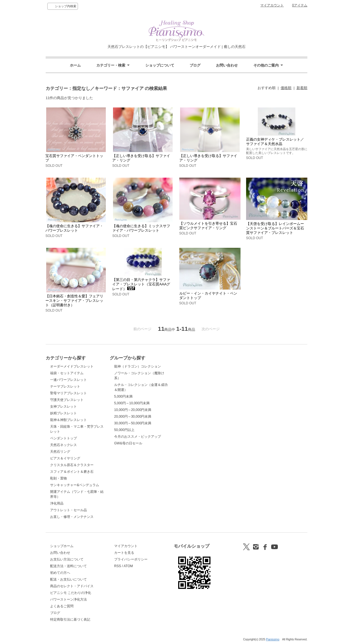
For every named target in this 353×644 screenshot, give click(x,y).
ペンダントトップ (63, 438)
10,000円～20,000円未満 (133, 410)
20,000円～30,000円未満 (133, 417)
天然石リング (60, 452)
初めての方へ (60, 573)
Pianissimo (273, 639)
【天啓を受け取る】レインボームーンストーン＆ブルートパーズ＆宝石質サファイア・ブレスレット (275, 228)
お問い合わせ (227, 65)
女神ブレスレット (63, 407)
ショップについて (160, 65)
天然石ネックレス (63, 445)
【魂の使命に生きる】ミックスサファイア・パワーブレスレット (141, 228)
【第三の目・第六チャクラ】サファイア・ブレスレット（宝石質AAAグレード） (141, 284)
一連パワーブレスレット (68, 380)
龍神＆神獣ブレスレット (68, 420)
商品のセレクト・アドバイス (72, 586)
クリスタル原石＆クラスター (72, 465)
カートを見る (124, 553)
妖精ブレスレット (63, 413)
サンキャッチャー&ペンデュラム (75, 485)
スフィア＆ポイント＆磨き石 (72, 472)
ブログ (195, 65)
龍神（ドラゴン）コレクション (138, 366)
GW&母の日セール (128, 443)
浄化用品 (57, 503)
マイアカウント (272, 5)
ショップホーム (62, 546)
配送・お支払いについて (68, 579)
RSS (118, 566)
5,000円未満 (123, 396)
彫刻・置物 (58, 478)
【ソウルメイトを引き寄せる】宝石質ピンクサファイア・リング (208, 226)
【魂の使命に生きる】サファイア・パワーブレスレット (74, 228)
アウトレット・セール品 (68, 510)
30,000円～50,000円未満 (133, 423)
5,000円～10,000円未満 (132, 403)
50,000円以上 (124, 430)
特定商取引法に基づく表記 (70, 619)
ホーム (75, 65)
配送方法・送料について (68, 566)
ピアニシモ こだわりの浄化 (71, 593)
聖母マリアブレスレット (68, 393)
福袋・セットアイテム (67, 373)
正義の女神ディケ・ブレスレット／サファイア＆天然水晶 (275, 142)
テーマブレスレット (65, 386)
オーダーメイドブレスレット (72, 366)
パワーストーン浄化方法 (68, 599)
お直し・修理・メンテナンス (72, 517)
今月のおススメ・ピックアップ (138, 437)
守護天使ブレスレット (67, 400)
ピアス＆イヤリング (65, 458)
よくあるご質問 (62, 606)
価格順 (286, 88)
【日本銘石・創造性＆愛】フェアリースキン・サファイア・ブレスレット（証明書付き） (74, 301)
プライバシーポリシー (131, 559)
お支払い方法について (67, 559)
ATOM (128, 566)
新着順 (302, 88)
